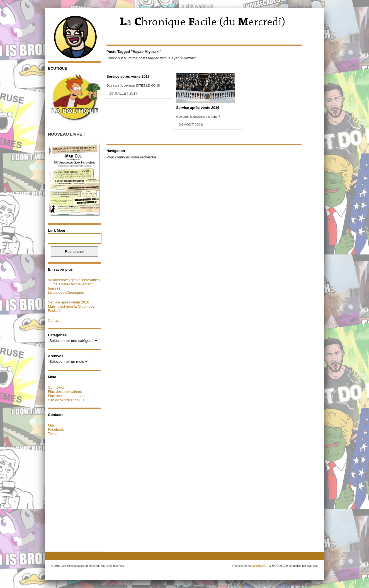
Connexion (57, 387)
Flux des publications (65, 392)
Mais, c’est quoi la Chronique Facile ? (71, 308)
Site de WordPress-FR (66, 400)
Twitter (53, 434)
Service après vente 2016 (68, 302)
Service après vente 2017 (128, 76)
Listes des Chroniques (66, 292)
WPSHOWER (260, 566)
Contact (54, 320)
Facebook (56, 429)
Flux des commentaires (67, 396)
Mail (51, 425)
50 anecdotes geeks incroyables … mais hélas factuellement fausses (74, 284)
